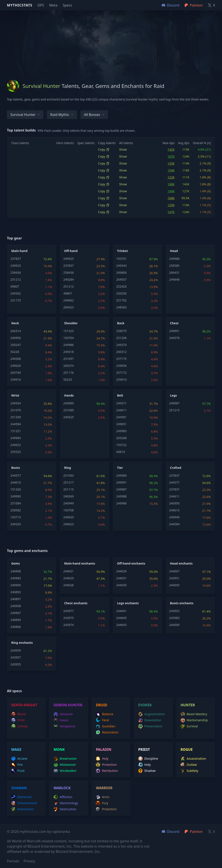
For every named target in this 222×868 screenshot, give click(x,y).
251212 (16, 279)
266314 (16, 331)
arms (103, 797)
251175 (16, 300)
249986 (69, 345)
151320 (16, 489)
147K (171, 212)
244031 (69, 571)
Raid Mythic (62, 115)
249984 (16, 438)
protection (106, 765)
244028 (69, 585)
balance (104, 714)
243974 (69, 625)
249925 (16, 266)
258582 (16, 510)
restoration (107, 732)
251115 (69, 489)
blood (18, 714)
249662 (69, 300)
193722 (121, 445)
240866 (16, 627)
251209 (16, 417)
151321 (16, 431)
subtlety (189, 771)
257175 (121, 359)
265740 (16, 373)
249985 (121, 431)
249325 (69, 417)
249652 (16, 445)
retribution (107, 771)
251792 (121, 300)
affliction (63, 797)
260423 (69, 307)
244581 (121, 417)
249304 (16, 403)
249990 (16, 496)
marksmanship (194, 720)
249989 (69, 403)
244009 (174, 625)
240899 (16, 620)
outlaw (189, 765)
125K (171, 205)
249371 (121, 403)
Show (123, 149)
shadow (147, 771)
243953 (174, 611)
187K (171, 156)
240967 (16, 613)
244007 (174, 571)
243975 (69, 618)
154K (171, 170)
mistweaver (65, 765)
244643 (121, 625)
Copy (104, 149)
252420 (121, 286)
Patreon (193, 832)
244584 (16, 424)
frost (18, 720)
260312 (121, 352)
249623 (69, 524)
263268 (121, 438)
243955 (16, 664)
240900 (16, 585)
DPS (41, 5)
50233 (68, 380)
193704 (69, 338)
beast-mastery (194, 714)
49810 (121, 452)
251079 (16, 410)
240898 (16, 571)
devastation (150, 720)
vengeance (64, 726)
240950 (16, 338)
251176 (69, 373)
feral (102, 720)
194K (171, 191)
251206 (121, 338)
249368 (16, 359)
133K (171, 163)
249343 (121, 266)
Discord (171, 832)
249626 (16, 366)
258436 (16, 273)
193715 (16, 517)
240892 (16, 592)
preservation (150, 726)
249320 (16, 524)
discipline (148, 759)
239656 (121, 366)
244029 (69, 578)
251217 (69, 482)
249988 (174, 259)
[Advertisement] (111, 41)
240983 (16, 578)
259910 (121, 380)
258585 (174, 266)
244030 (121, 585)
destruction (65, 809)
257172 (121, 373)
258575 (121, 331)
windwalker (65, 771)
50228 (15, 352)
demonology (66, 803)
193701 (121, 259)
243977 (69, 611)
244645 (121, 618)
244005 (174, 585)
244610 (16, 482)
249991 (174, 331)
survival (189, 726)
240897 (16, 599)
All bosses (94, 115)
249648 (174, 279)
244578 (174, 338)
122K (171, 177)
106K (171, 198)
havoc (61, 720)
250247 (16, 345)
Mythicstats (20, 5)
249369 (69, 496)
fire (17, 765)
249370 (121, 345)
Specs (67, 5)
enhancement (24, 803)
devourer (63, 714)
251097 (69, 359)
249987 (174, 403)
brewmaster (65, 759)
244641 (121, 611)
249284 (69, 279)
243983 (174, 618)
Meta (53, 5)
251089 (69, 410)
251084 (16, 503)
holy (102, 759)
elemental (21, 797)
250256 (121, 293)
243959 (16, 650)
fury (102, 803)
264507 (121, 279)
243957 (16, 657)
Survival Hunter (25, 115)
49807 (15, 286)
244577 (16, 475)
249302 (16, 293)
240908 (16, 606)
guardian (105, 726)
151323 (69, 331)
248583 (121, 307)
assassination (193, 759)
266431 (174, 273)
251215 (174, 410)
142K (171, 149)
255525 (16, 452)
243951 (174, 578)
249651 (121, 424)
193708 (69, 510)
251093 (69, 475)
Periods (13, 861)
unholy (19, 726)
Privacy (29, 861)
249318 (69, 352)
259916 (16, 380)
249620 (69, 517)
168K (171, 184)
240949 (69, 503)
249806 (121, 273)
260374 (69, 366)
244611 (121, 410)
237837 (16, 259)
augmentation (152, 714)
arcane (19, 759)
